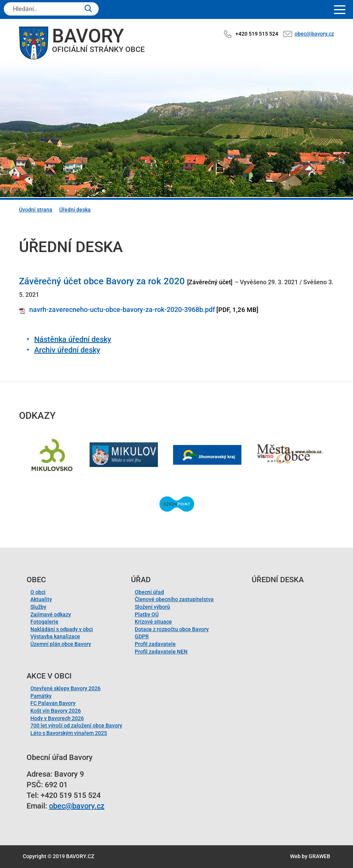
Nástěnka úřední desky (73, 339)
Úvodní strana (36, 210)
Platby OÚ (147, 614)
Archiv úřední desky (67, 350)
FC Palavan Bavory (53, 703)
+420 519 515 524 (257, 34)
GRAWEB (319, 856)
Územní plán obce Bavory (61, 644)
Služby (38, 607)
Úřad (141, 580)
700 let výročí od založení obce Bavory (76, 725)
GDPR (142, 636)
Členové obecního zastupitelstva (174, 599)
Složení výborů (152, 607)
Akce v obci (49, 676)
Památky (41, 696)
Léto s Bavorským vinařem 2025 (69, 733)
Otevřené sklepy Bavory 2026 (65, 688)
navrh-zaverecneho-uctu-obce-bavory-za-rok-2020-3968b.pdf (122, 309)
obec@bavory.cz (314, 34)
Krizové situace (153, 622)
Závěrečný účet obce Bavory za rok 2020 (102, 281)
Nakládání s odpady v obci (62, 629)
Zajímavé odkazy (51, 614)
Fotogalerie (44, 622)
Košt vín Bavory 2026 (56, 711)
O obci (38, 592)
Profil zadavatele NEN (161, 652)
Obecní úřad (149, 592)
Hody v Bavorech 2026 (57, 718)
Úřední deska (75, 210)
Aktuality (41, 599)
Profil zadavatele (155, 644)
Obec (36, 580)
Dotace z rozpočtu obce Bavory (172, 629)
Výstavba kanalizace (55, 636)
